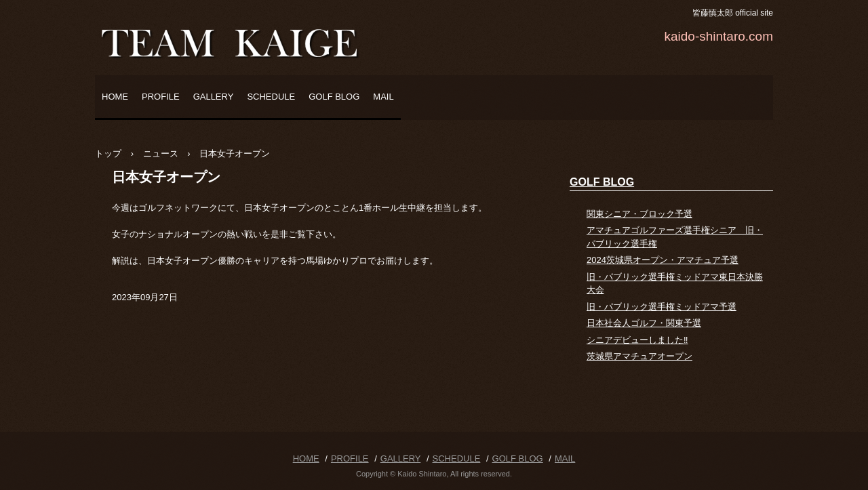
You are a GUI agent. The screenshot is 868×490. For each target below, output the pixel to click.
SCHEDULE (271, 97)
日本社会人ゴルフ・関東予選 (644, 323)
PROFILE (161, 97)
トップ (108, 154)
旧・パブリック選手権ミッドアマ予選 (662, 307)
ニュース (161, 154)
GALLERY (214, 97)
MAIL (383, 97)
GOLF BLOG (334, 97)
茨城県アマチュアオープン (639, 356)
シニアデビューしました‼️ (637, 340)
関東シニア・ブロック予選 (639, 214)
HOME (115, 97)
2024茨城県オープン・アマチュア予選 (663, 260)
